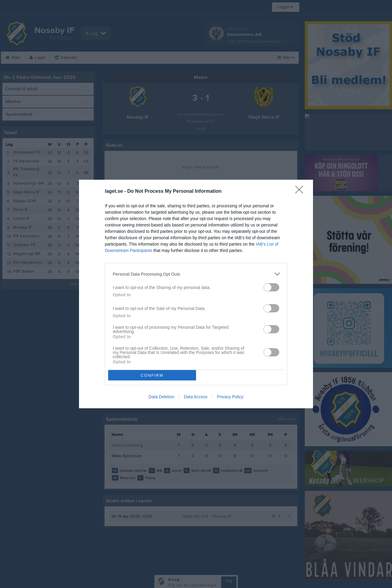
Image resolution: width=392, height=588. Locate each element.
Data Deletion (162, 397)
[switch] (271, 287)
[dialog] (196, 294)
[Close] (301, 192)
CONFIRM (152, 375)
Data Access (196, 397)
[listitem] (196, 274)
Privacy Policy (230, 397)
